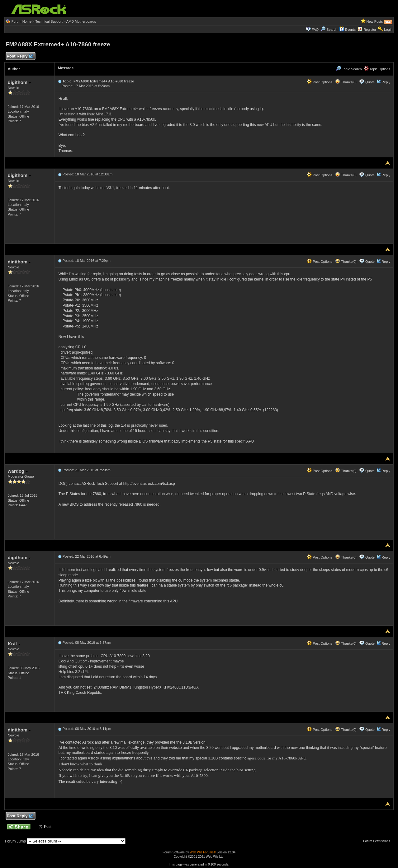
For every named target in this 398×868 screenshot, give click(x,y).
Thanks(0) (346, 82)
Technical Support (49, 21)
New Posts (375, 21)
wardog (18, 471)
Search (332, 30)
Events (347, 30)
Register (370, 30)
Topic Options (377, 69)
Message (66, 68)
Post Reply (20, 56)
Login (388, 30)
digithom (19, 82)
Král (14, 644)
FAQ (315, 30)
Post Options (320, 82)
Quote (370, 82)
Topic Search (349, 69)
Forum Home (21, 21)
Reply (386, 82)
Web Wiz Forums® (203, 852)
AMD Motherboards (81, 21)
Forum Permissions (378, 841)
